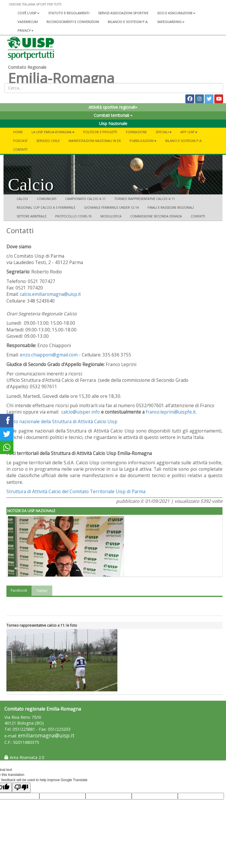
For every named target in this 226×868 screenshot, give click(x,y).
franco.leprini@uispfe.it (171, 412)
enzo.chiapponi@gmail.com (49, 355)
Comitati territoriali (113, 115)
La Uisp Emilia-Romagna (53, 132)
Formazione (136, 132)
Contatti (20, 149)
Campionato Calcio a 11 (85, 199)
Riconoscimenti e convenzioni (73, 22)
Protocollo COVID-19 (73, 216)
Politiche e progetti (100, 132)
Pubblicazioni (143, 141)
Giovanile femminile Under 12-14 (111, 207)
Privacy (26, 30)
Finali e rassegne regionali (171, 207)
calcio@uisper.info (81, 412)
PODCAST (20, 141)
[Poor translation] (21, 788)
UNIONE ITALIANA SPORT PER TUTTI (35, 4)
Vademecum (28, 22)
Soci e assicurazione (176, 13)
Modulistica (111, 216)
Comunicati (47, 199)
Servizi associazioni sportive (123, 13)
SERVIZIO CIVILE (48, 141)
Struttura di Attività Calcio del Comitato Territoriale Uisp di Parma (76, 491)
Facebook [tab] (19, 590)
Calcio (22, 199)
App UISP (189, 132)
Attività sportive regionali (113, 107)
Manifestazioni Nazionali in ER (95, 141)
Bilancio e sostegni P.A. (128, 22)
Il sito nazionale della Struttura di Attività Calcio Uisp (62, 421)
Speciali (164, 132)
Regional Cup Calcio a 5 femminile (46, 207)
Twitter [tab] (42, 591)
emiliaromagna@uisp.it (46, 736)
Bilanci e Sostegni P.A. (184, 141)
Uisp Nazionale (113, 123)
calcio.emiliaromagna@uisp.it (50, 294)
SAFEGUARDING (171, 22)
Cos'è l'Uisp (28, 13)
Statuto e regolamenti (69, 13)
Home (18, 132)
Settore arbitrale (32, 216)
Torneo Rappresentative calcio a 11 (145, 199)
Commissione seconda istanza (156, 216)
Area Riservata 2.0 (24, 757)
